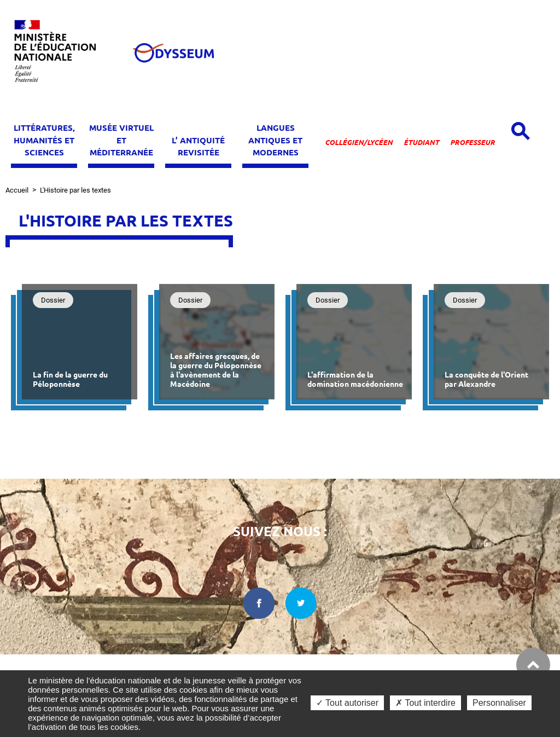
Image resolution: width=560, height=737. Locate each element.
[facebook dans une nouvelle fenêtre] (259, 603)
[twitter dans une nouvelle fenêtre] (301, 603)
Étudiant (421, 142)
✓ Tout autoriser (347, 703)
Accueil (17, 190)
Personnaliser (499, 703)
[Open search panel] (521, 131)
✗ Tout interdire (425, 703)
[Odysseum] (173, 53)
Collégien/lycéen (359, 142)
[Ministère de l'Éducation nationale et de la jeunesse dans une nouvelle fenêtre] (60, 53)
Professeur (472, 142)
